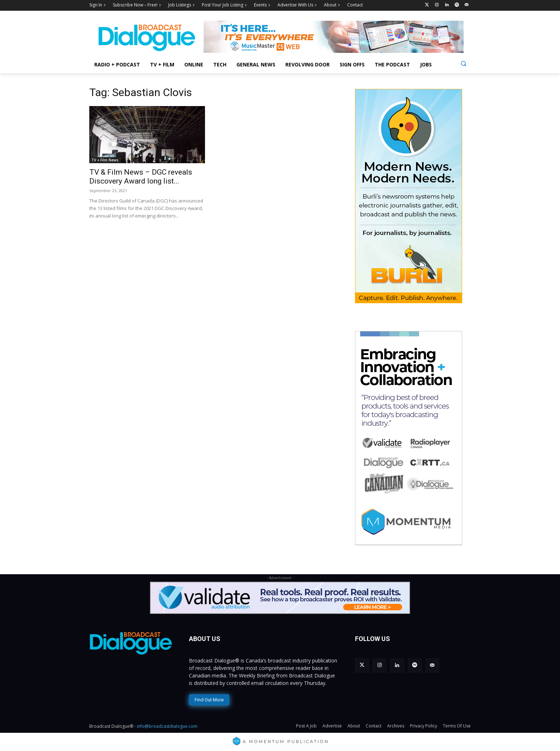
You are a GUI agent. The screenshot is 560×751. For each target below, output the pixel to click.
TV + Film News (105, 160)
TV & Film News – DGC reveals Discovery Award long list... (141, 177)
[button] (463, 63)
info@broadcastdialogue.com (167, 726)
